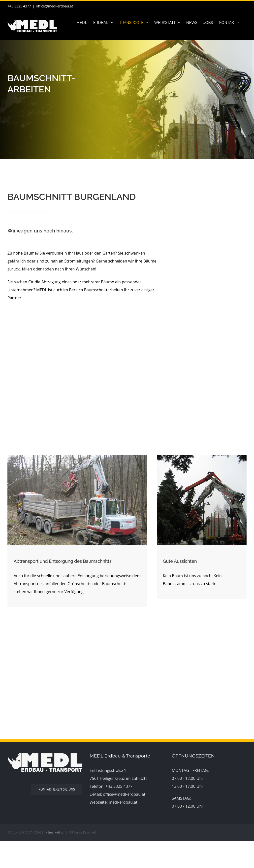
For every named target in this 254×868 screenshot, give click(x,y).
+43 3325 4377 (119, 786)
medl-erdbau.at (123, 802)
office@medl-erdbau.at (54, 6)
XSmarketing (55, 832)
